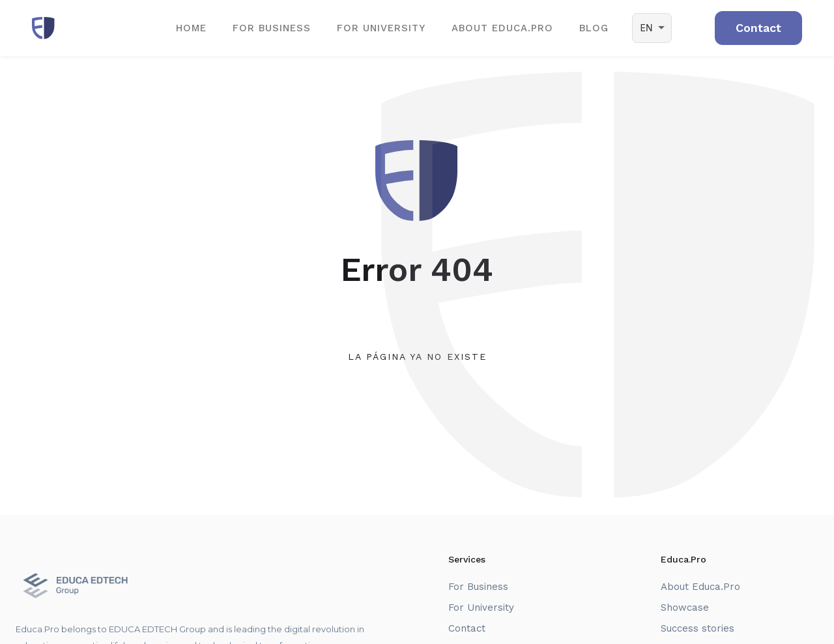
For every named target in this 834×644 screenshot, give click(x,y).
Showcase (685, 607)
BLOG (594, 28)
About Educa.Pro (700, 587)
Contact (467, 628)
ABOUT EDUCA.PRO (502, 28)
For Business (272, 28)
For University (381, 28)
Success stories (697, 628)
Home (191, 28)
